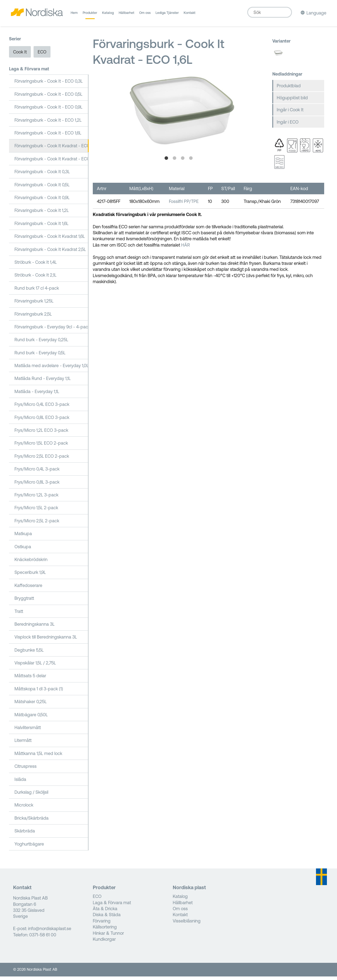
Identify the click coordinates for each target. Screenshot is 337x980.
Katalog (108, 15)
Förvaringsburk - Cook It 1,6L (41, 227)
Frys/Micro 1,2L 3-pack (36, 498)
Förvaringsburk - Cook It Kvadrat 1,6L (50, 240)
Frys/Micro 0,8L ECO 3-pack (42, 421)
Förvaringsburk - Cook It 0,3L (42, 175)
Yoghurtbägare (29, 847)
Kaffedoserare (28, 589)
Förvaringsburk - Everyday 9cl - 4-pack (52, 330)
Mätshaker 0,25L (31, 705)
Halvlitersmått (28, 731)
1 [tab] (166, 162)
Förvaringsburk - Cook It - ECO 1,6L (48, 136)
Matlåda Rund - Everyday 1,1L (43, 382)
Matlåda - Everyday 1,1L (37, 395)
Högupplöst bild (292, 101)
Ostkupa (23, 550)
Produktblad (289, 89)
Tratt (19, 615)
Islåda (20, 783)
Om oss (145, 15)
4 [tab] (191, 162)
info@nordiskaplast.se (50, 932)
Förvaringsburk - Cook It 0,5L (42, 188)
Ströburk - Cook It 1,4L (36, 266)
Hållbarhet (126, 15)
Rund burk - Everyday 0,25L (41, 343)
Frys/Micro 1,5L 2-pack (36, 511)
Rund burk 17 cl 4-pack (37, 291)
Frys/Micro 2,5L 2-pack (37, 524)
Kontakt (190, 15)
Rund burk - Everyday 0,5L (40, 356)
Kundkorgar (104, 943)
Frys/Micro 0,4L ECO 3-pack (42, 408)
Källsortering (105, 930)
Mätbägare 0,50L (31, 718)
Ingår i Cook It (290, 113)
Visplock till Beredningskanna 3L (46, 640)
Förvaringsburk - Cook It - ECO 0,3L (49, 85)
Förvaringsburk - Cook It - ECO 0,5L (48, 98)
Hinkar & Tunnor (108, 936)
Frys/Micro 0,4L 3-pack (37, 472)
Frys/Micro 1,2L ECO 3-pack (41, 434)
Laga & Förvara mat (29, 72)
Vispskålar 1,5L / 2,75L (35, 666)
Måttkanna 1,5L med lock (38, 757)
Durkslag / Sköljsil (31, 796)
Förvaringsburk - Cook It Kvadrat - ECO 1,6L (52, 149)
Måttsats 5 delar (30, 679)
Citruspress (26, 770)
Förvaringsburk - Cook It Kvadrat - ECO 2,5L (52, 162)
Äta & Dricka (105, 912)
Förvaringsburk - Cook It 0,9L (42, 201)
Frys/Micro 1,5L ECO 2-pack (41, 446)
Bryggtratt (24, 602)
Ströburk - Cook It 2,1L (35, 278)
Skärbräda (25, 834)
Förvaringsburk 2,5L (33, 317)
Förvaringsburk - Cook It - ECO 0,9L (48, 110)
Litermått (23, 744)
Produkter (90, 15)
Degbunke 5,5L (29, 653)
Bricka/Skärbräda (32, 821)
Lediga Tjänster (167, 15)
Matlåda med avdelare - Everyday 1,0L (52, 369)
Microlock (24, 808)
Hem (74, 15)
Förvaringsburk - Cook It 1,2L (42, 214)
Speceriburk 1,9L (30, 576)
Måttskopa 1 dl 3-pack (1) (39, 692)
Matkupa (23, 537)
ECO (42, 55)
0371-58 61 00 (43, 938)
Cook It (20, 55)
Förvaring (102, 924)
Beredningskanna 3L (35, 628)
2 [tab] (174, 162)
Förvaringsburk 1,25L (34, 304)
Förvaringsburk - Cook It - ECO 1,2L (48, 123)
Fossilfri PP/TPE (184, 205)
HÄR (186, 248)
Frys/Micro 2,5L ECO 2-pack (42, 460)
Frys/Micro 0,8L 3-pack (37, 485)
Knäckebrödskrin (31, 563)
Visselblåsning (187, 924)
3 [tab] (183, 162)
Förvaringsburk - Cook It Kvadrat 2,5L (50, 253)
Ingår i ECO (288, 125)
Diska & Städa (107, 918)
